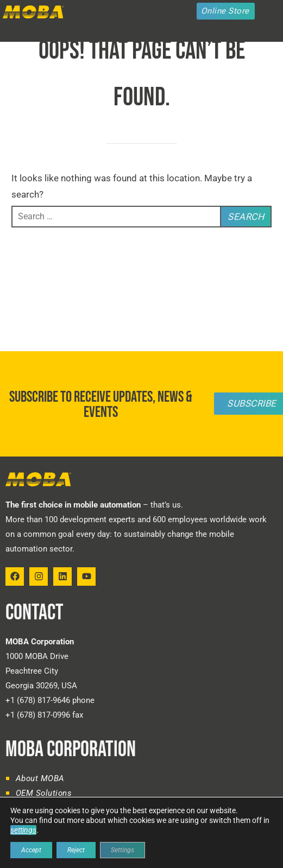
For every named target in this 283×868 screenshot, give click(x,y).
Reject (76, 850)
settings (23, 830)
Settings (122, 850)
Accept (31, 850)
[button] (10, 32)
